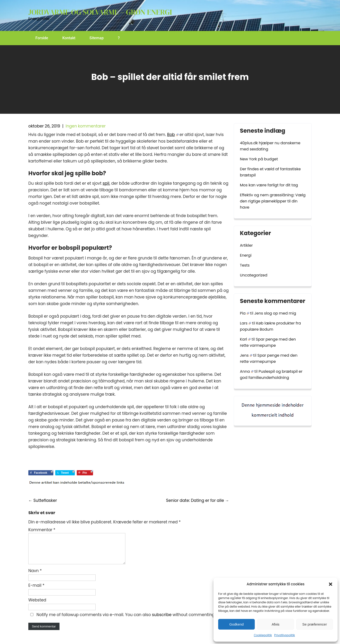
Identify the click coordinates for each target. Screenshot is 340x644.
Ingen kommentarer (86, 126)
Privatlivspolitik (285, 635)
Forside (42, 38)
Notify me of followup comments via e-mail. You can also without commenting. (122, 620)
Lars (245, 323)
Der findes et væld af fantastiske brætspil (270, 172)
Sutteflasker (43, 500)
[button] (331, 584)
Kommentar (42, 530)
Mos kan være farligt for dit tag (269, 185)
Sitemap (97, 38)
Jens (246, 355)
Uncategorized (254, 275)
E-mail (36, 591)
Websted (37, 606)
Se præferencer (314, 624)
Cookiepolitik (263, 635)
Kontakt (69, 38)
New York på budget (259, 159)
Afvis (276, 624)
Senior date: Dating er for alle (198, 500)
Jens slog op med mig (275, 313)
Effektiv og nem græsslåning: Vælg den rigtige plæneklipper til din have (273, 201)
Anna (247, 371)
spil (106, 183)
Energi (246, 255)
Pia (244, 313)
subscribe (162, 620)
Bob (173, 135)
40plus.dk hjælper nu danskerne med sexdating (270, 146)
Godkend (236, 624)
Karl (245, 339)
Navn (35, 576)
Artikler (246, 245)
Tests (245, 265)
